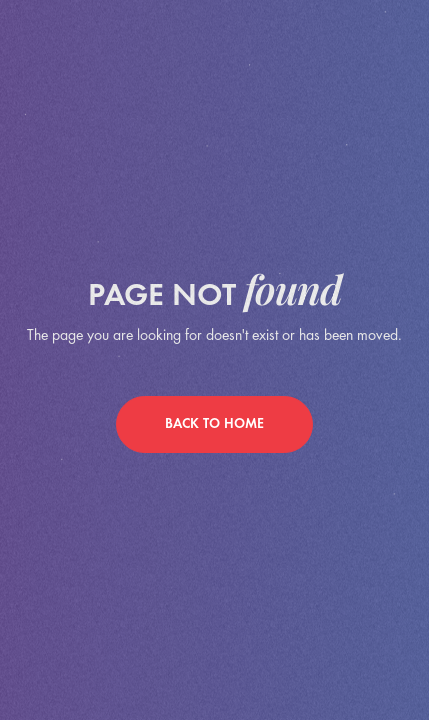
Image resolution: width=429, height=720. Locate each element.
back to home (214, 425)
